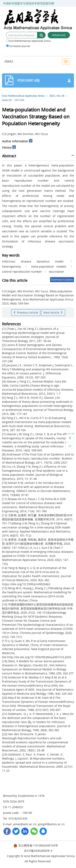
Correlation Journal (18, 46)
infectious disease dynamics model (33, 261)
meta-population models (49, 266)
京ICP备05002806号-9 (38, 851)
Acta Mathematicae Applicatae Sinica (28, 41)
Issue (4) (7, 100)
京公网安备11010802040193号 (36, 845)
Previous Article (26, 312)
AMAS (9, 61)
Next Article (53, 312)
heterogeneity (11, 266)
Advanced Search (59, 36)
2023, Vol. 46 (57, 96)
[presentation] (30, 722)
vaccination (56, 272)
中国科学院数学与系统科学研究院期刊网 (29, 3)
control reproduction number (22, 272)
